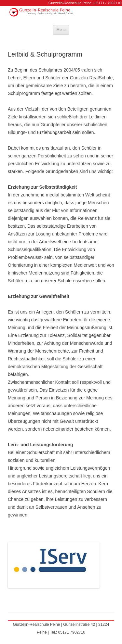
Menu (61, 30)
